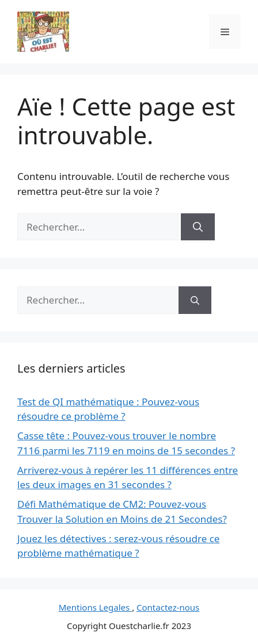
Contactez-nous (168, 607)
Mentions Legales (95, 607)
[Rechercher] (198, 227)
